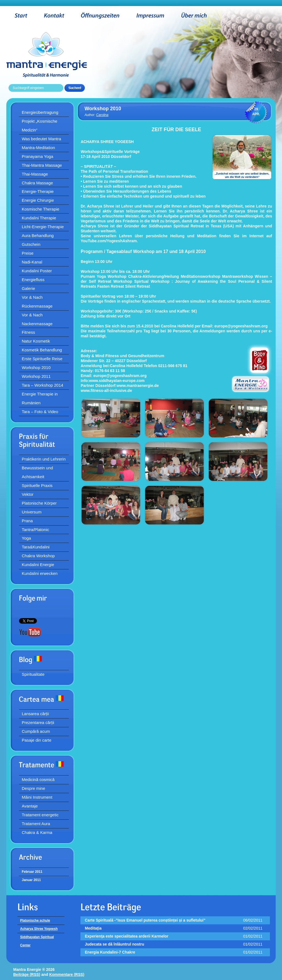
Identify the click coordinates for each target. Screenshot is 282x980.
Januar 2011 (31, 880)
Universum (32, 512)
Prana (27, 521)
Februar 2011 (32, 872)
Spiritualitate (33, 674)
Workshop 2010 (36, 367)
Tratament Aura (36, 824)
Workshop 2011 (36, 376)
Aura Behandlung (38, 235)
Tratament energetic (40, 815)
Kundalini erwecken (40, 573)
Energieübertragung (40, 112)
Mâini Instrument (37, 797)
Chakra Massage (37, 183)
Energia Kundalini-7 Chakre (110, 952)
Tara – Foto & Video (40, 412)
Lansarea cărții (35, 714)
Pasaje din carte (37, 740)
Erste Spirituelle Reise (42, 359)
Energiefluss (33, 280)
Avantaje (30, 806)
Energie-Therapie (38, 191)
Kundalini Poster (37, 271)
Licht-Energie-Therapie (43, 227)
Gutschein (31, 244)
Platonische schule (35, 920)
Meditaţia (93, 928)
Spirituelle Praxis (37, 485)
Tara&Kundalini (36, 547)
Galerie (28, 288)
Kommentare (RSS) (67, 974)
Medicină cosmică (38, 780)
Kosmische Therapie (40, 209)
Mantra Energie (55, 55)
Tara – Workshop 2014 (43, 385)
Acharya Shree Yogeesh (39, 929)
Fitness (28, 332)
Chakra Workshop (38, 556)
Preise (28, 253)
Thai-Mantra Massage (42, 165)
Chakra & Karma (37, 832)
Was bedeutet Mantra (41, 139)
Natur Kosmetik (36, 341)
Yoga (26, 538)
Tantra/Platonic (35, 530)
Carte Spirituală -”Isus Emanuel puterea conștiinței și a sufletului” (145, 920)
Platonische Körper (39, 503)
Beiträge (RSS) (27, 974)
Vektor (28, 494)
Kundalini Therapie (39, 218)
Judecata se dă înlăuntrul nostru (115, 944)
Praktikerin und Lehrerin (44, 459)
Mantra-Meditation (38, 148)
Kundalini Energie (38, 565)
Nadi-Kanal (32, 262)
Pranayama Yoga (37, 156)
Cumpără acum (36, 731)
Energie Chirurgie (38, 200)
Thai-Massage (35, 174)
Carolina (102, 115)
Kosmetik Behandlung (42, 350)
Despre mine (33, 788)
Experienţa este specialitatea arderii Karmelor (127, 936)
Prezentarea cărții (38, 722)
